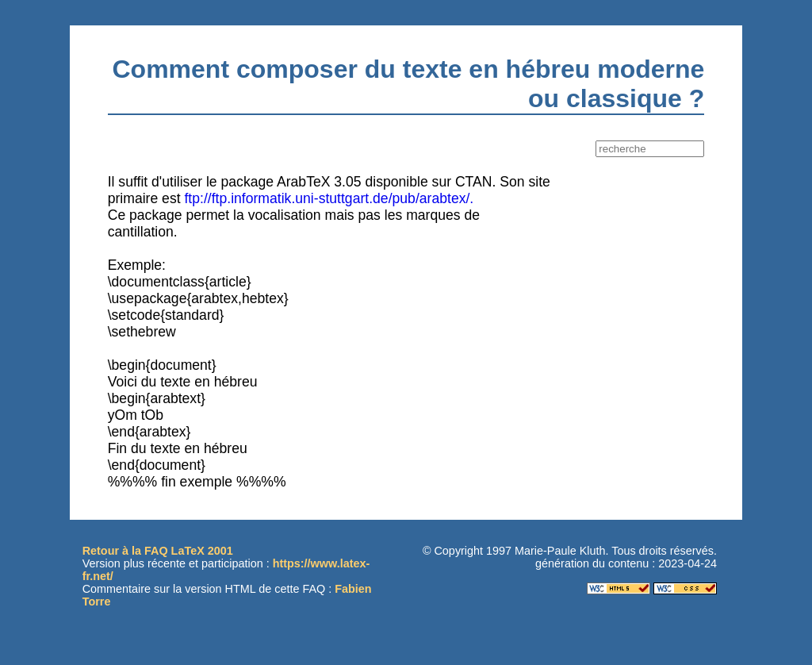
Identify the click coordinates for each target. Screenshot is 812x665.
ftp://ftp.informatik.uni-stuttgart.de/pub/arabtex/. (329, 198)
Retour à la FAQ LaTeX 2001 (158, 551)
